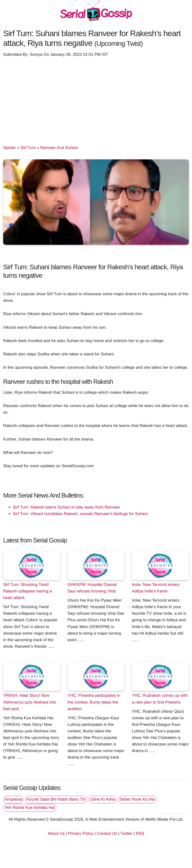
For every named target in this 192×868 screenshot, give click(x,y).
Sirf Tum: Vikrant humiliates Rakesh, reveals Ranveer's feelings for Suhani (80, 514)
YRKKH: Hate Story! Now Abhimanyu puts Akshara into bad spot (30, 702)
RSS (140, 833)
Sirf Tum (28, 148)
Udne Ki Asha (103, 799)
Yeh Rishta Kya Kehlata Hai (30, 807)
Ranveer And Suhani (59, 148)
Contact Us (107, 833)
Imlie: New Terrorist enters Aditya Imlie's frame (156, 588)
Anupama (13, 799)
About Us (56, 833)
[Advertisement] (96, 99)
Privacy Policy (81, 833)
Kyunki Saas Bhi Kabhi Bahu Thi (56, 799)
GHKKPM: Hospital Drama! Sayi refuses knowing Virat (92, 588)
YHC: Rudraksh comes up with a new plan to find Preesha (160, 699)
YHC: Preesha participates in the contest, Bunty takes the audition (94, 702)
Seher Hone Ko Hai (137, 799)
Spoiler (10, 148)
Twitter (127, 833)
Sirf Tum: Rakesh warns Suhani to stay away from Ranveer (67, 507)
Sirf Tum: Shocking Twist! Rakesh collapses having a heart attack (28, 591)
